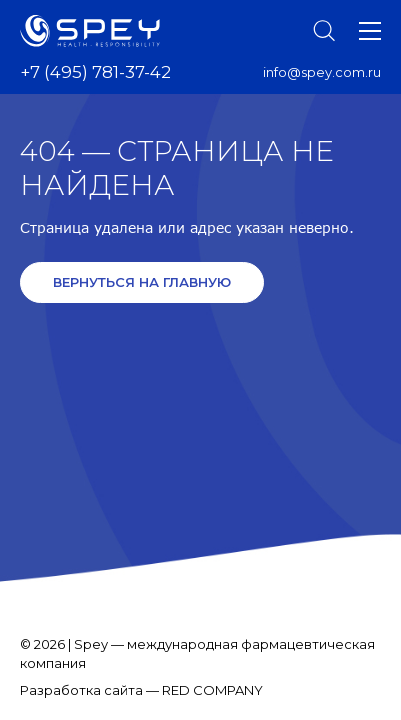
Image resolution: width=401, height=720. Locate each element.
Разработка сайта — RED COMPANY (141, 690)
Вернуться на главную (142, 282)
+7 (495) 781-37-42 (95, 72)
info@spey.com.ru (322, 72)
